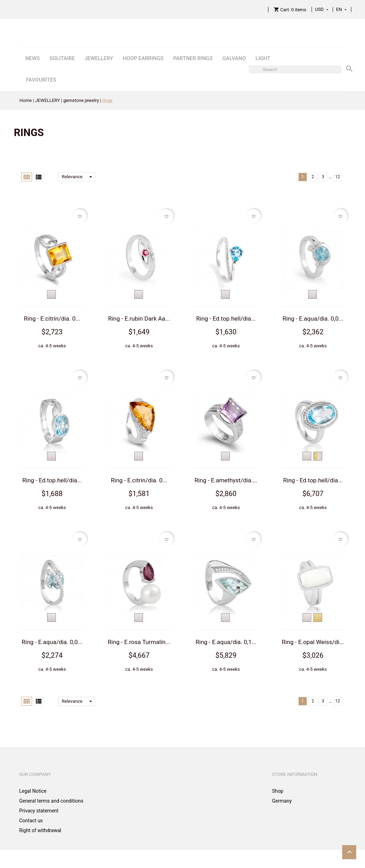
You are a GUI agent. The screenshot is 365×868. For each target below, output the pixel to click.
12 (338, 177)
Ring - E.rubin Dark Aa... (139, 319)
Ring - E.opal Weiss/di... (313, 642)
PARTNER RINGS (193, 58)
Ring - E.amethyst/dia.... (226, 480)
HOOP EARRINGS (143, 58)
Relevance (79, 177)
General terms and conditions (51, 801)
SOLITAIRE (62, 58)
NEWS (32, 58)
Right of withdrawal (40, 830)
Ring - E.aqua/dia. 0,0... (313, 319)
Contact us (31, 821)
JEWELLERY (99, 58)
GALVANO (234, 58)
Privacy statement (39, 811)
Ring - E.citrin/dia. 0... (52, 319)
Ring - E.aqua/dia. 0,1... (226, 642)
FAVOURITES (41, 80)
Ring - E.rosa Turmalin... (139, 642)
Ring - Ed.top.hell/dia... (226, 319)
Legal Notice (33, 791)
